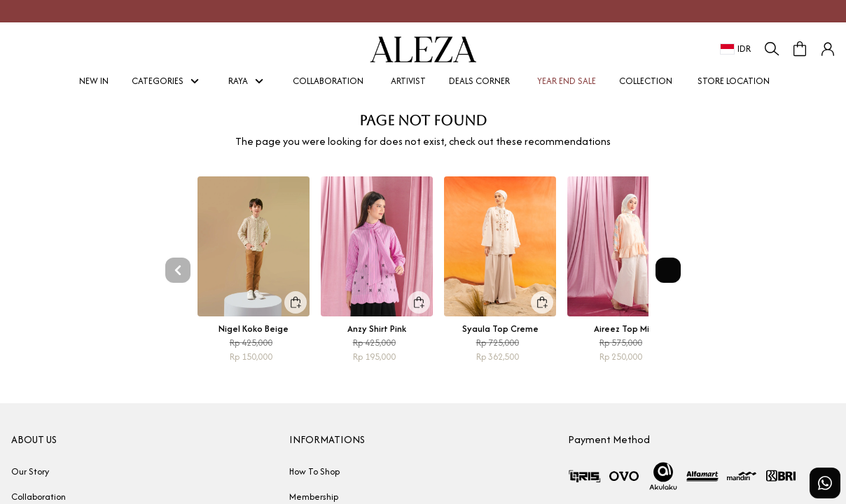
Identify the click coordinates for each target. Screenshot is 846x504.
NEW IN (90, 81)
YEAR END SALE (562, 81)
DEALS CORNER (479, 81)
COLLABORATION (328, 81)
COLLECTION (646, 81)
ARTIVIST (404, 81)
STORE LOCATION (734, 81)
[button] (828, 49)
